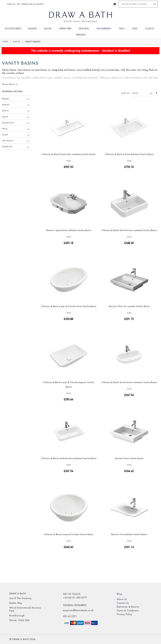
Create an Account (33, 4)
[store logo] (81, 17)
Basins (17, 42)
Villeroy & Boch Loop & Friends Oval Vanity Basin (69, 307)
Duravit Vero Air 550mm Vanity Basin (129, 307)
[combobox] (138, 4)
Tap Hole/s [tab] (8, 141)
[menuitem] (14, 29)
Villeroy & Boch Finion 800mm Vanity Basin (129, 154)
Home (5, 42)
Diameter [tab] (7, 147)
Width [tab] (5, 111)
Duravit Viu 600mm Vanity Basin (129, 535)
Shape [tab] (5, 135)
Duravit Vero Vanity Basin (129, 459)
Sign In (11, 4)
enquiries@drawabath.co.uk (78, 610)
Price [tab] (5, 129)
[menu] (80, 32)
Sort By (126, 93)
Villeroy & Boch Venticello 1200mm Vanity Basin (69, 154)
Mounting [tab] (8, 123)
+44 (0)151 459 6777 (75, 598)
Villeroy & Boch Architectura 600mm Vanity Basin (129, 383)
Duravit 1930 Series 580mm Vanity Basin (69, 231)
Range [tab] (6, 105)
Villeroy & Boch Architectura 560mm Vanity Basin (129, 231)
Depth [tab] (5, 117)
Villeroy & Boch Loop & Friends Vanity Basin (69, 535)
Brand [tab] (6, 99)
